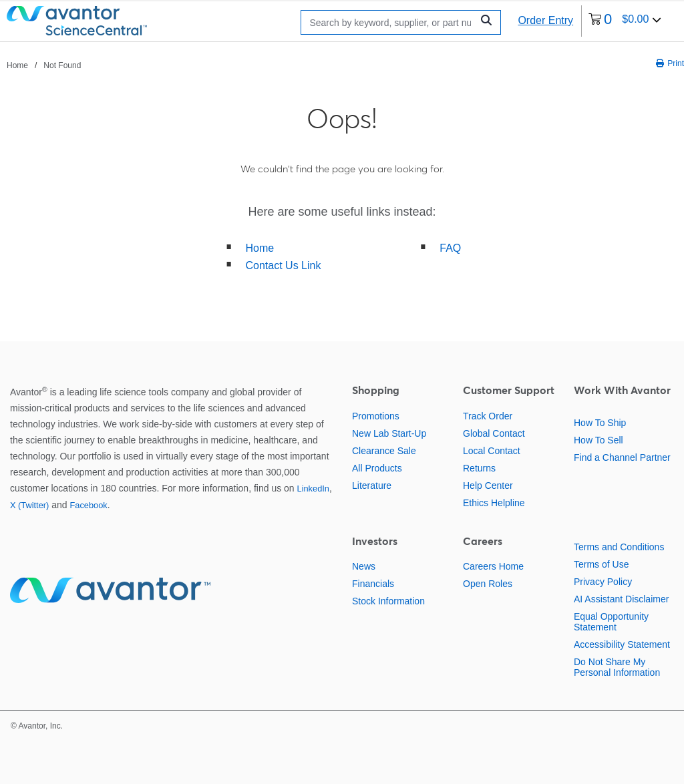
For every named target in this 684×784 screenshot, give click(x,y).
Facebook (88, 505)
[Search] (390, 22)
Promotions (376, 416)
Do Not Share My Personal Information (617, 667)
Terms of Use (601, 564)
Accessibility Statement (622, 644)
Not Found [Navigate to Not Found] (62, 65)
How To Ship (600, 423)
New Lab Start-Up (389, 433)
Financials (373, 584)
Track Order (488, 416)
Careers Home (493, 566)
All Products (377, 468)
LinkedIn (313, 488)
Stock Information (388, 601)
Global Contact (494, 433)
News (364, 566)
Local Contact (492, 451)
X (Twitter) (29, 505)
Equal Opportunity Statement (611, 622)
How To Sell (598, 440)
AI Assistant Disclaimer (621, 599)
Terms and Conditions (619, 547)
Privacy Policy (603, 582)
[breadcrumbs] (44, 65)
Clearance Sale (384, 451)
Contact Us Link (284, 265)
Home (260, 248)
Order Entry (545, 20)
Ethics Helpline (494, 503)
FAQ (450, 248)
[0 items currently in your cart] (625, 21)
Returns (479, 468)
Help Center (488, 485)
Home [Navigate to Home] (17, 65)
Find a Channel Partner (622, 457)
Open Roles (488, 584)
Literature (372, 485)
